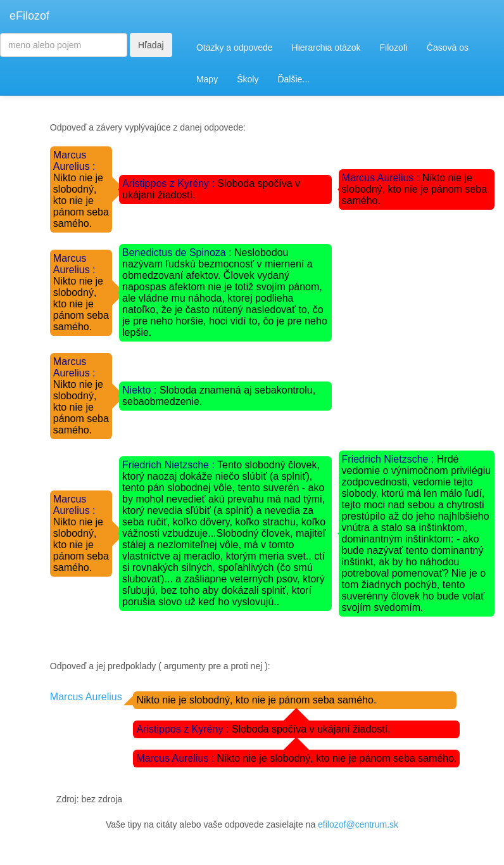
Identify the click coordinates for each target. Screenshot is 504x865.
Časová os (448, 48)
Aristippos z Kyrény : (170, 183)
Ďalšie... (293, 79)
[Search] (64, 45)
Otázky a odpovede (235, 48)
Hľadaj (151, 45)
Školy (248, 79)
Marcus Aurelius (86, 697)
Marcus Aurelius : (74, 161)
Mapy (207, 79)
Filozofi (393, 48)
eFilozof (29, 16)
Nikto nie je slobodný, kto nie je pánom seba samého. (414, 189)
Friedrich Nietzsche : (170, 465)
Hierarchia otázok (326, 48)
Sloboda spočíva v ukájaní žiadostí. (311, 729)
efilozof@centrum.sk (358, 824)
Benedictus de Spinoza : (178, 253)
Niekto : (141, 390)
